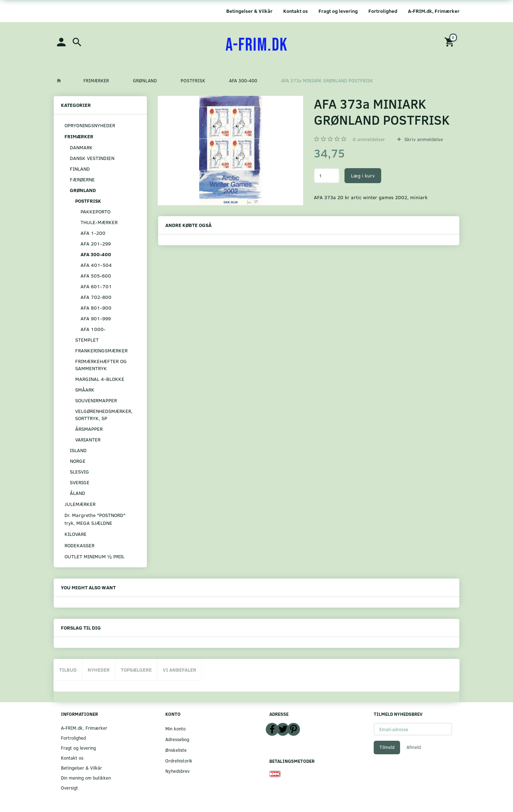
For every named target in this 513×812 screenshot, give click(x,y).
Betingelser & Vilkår (249, 11)
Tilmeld (387, 747)
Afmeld (414, 747)
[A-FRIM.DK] (257, 45)
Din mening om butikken (86, 778)
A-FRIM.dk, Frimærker (434, 11)
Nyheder (99, 670)
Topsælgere (136, 670)
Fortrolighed (383, 11)
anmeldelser (369, 139)
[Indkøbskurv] (450, 42)
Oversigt (69, 788)
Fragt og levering (338, 11)
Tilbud (68, 670)
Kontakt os (296, 11)
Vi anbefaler (180, 670)
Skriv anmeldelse (423, 139)
